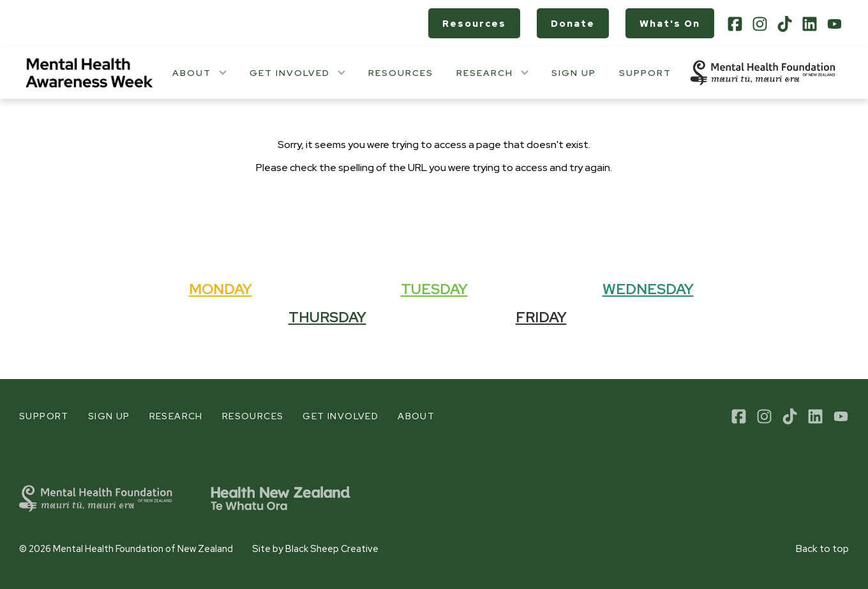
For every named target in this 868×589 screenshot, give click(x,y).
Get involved (290, 73)
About (192, 73)
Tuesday (434, 289)
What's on (670, 23)
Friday (541, 317)
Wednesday (648, 289)
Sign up (574, 73)
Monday (221, 289)
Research (485, 73)
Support (645, 73)
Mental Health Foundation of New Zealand (143, 548)
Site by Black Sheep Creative (315, 548)
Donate (573, 23)
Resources (474, 23)
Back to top (822, 549)
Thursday (327, 317)
